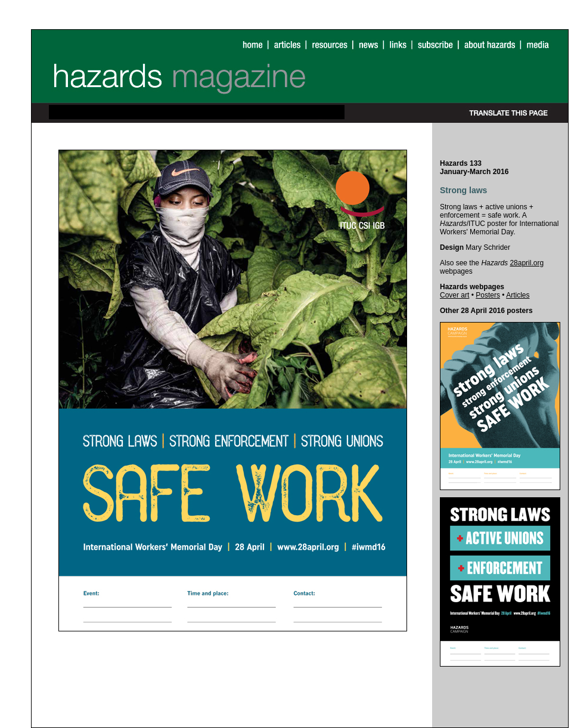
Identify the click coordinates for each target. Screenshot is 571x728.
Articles (518, 295)
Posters (488, 295)
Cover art (454, 295)
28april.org (527, 263)
